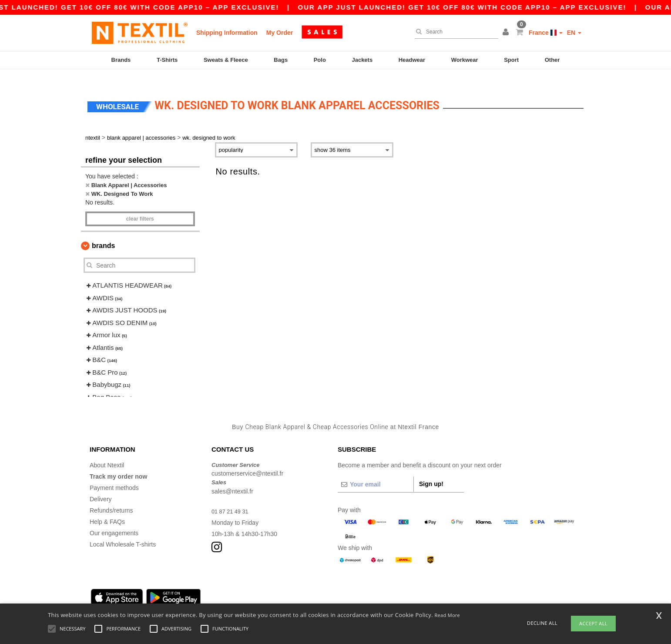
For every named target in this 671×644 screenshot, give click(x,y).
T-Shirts (167, 60)
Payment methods (114, 475)
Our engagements (114, 520)
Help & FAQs (107, 509)
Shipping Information (227, 33)
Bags (281, 60)
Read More (448, 615)
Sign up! (431, 471)
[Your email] (376, 471)
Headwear (412, 60)
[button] (507, 33)
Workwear (465, 60)
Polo (320, 60)
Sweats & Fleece (226, 60)
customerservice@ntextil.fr (247, 461)
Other (552, 60)
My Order (280, 33)
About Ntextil (107, 452)
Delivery (101, 486)
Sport (511, 60)
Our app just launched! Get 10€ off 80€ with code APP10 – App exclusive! (474, 7)
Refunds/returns (111, 497)
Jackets (362, 60)
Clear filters (140, 206)
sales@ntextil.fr (232, 478)
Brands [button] (103, 233)
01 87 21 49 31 (232, 498)
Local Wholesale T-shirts (123, 531)
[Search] (454, 32)
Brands (121, 60)
